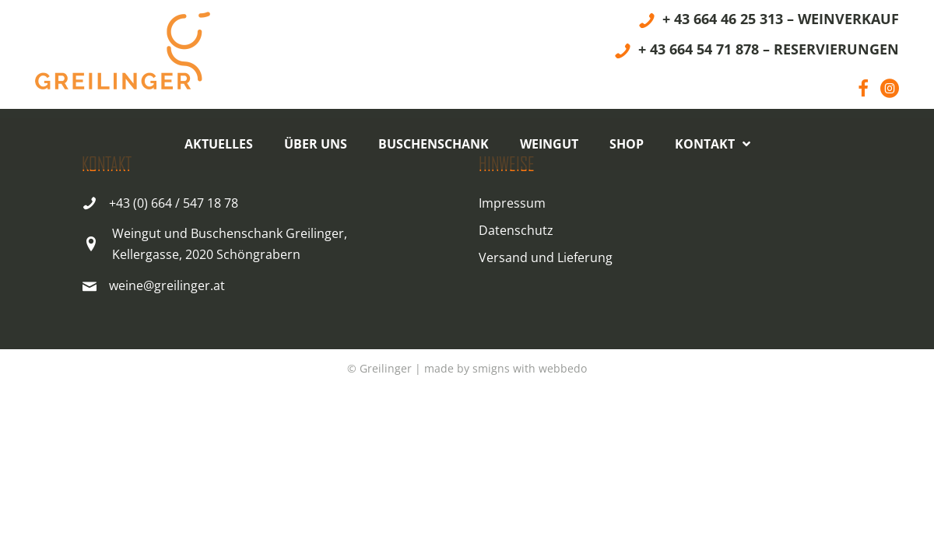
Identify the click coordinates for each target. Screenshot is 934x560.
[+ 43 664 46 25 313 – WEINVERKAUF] (768, 21)
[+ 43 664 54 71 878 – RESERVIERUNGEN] (756, 52)
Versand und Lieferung (546, 257)
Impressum (512, 203)
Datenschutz (516, 230)
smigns (491, 368)
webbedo (563, 368)
